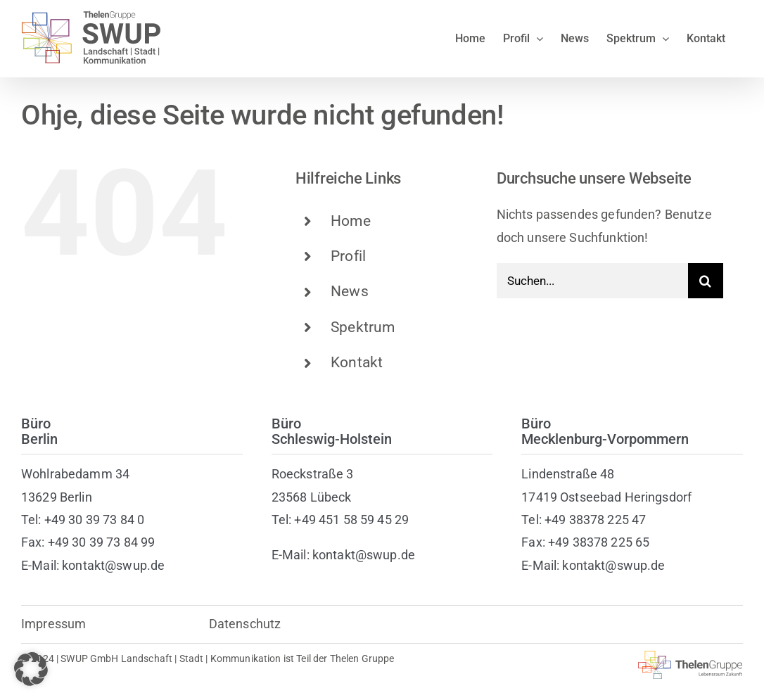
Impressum (53, 624)
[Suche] (706, 281)
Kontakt (357, 362)
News (350, 291)
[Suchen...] (592, 281)
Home (351, 221)
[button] (31, 669)
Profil (348, 256)
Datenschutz (245, 624)
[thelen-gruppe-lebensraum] (690, 657)
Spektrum (363, 327)
